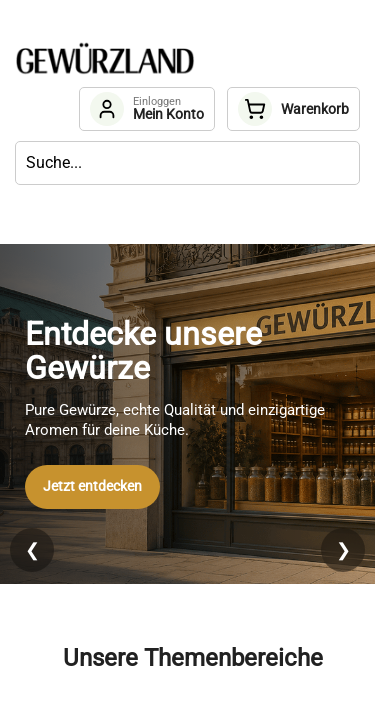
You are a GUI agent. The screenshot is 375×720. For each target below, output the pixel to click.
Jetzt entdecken (92, 486)
